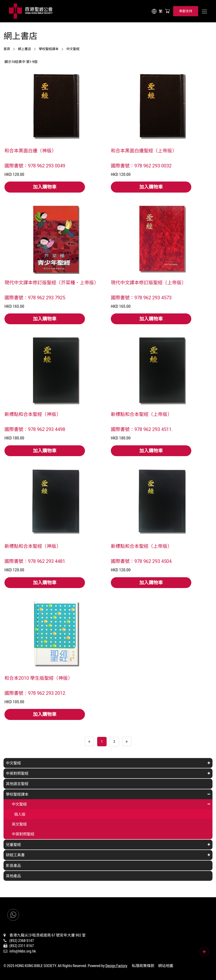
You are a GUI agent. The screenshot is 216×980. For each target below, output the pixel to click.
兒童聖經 (13, 844)
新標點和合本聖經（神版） (33, 414)
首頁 (7, 49)
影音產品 (13, 865)
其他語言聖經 (17, 784)
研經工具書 (15, 855)
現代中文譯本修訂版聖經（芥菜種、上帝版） (52, 282)
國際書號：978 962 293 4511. (142, 429)
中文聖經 (73, 49)
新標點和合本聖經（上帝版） (141, 414)
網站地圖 (166, 966)
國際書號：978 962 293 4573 (141, 297)
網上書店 (24, 49)
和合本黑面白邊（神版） (30, 150)
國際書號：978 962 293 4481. (35, 561)
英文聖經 (19, 824)
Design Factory (116, 966)
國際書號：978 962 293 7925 (35, 297)
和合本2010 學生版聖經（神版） (38, 678)
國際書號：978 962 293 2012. (35, 693)
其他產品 (13, 876)
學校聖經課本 (49, 49)
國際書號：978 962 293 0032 (141, 166)
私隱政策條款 (143, 966)
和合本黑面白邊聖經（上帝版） (144, 150)
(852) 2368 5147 (22, 940)
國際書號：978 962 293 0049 (35, 166)
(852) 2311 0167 (22, 946)
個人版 (20, 814)
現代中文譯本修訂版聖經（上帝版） (148, 282)
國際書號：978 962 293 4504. (142, 561)
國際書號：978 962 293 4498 (35, 429)
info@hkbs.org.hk (23, 951)
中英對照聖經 (17, 773)
